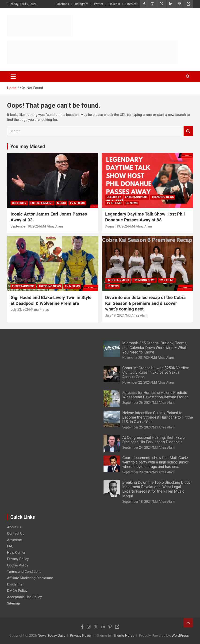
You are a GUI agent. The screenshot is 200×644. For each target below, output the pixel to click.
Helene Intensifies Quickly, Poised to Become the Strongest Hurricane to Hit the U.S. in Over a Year (158, 417)
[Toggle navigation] (13, 77)
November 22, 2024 (137, 382)
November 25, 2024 (137, 358)
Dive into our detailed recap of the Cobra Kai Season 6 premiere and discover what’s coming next (145, 303)
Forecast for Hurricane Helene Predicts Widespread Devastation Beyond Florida (155, 395)
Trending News (163, 197)
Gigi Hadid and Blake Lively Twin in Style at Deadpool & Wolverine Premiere (51, 300)
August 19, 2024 (117, 226)
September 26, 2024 (137, 403)
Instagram (81, 4)
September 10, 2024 (25, 226)
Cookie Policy (18, 565)
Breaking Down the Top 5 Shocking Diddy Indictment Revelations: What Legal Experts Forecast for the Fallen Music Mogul (156, 489)
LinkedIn (114, 4)
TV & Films (77, 203)
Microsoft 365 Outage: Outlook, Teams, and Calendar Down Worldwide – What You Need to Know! (155, 348)
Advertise (14, 540)
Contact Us (16, 534)
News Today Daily (52, 636)
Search (188, 131)
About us (14, 527)
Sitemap (13, 603)
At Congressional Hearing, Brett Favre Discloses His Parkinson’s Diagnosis (153, 440)
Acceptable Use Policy (24, 597)
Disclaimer (15, 584)
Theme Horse (124, 636)
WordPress (180, 636)
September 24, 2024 (137, 448)
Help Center (16, 553)
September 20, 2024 (137, 472)
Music (61, 203)
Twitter (98, 4)
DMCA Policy (17, 591)
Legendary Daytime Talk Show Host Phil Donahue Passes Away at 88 (145, 217)
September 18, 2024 (137, 502)
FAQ (10, 546)
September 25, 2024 (137, 427)
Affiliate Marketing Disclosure (30, 578)
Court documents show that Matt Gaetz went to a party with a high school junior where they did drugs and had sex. (155, 462)
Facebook (62, 4)
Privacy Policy (18, 559)
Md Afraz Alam (52, 226)
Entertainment (42, 203)
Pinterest (131, 4)
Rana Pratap (40, 310)
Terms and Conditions (24, 572)
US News (132, 203)
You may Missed (28, 146)
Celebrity (19, 203)
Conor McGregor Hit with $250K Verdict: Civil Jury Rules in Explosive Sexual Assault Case (156, 372)
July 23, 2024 (20, 310)
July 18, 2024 (115, 315)
